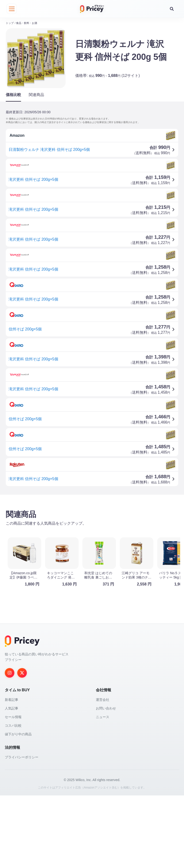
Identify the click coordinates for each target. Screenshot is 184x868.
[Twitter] (22, 745)
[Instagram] (10, 745)
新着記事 (11, 772)
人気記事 (11, 781)
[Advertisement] (92, 534)
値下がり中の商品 (18, 807)
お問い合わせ (106, 781)
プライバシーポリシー (22, 830)
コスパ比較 (13, 798)
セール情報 (13, 789)
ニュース (103, 789)
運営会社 (103, 772)
